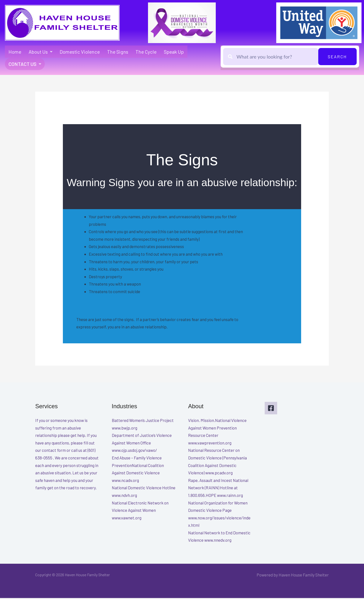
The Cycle (146, 52)
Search (337, 57)
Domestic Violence (80, 52)
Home (15, 52)
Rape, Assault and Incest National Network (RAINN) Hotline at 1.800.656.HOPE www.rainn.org (218, 489)
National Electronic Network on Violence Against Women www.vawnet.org (140, 511)
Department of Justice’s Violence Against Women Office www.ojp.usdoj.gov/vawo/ (142, 444)
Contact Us (25, 64)
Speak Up (174, 52)
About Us (40, 52)
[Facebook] (271, 409)
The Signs (118, 52)
